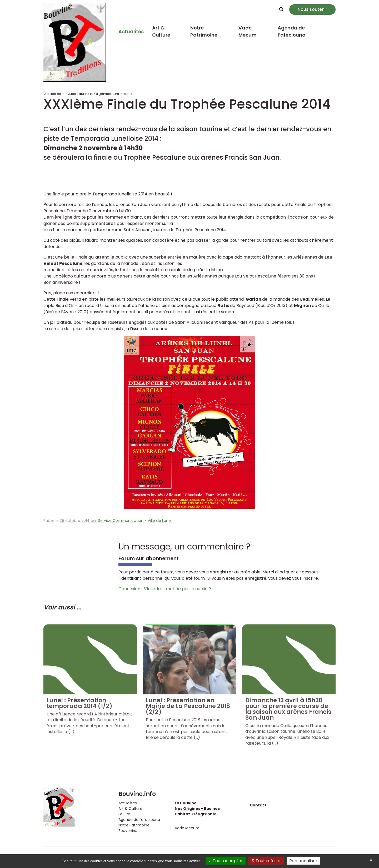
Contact (258, 805)
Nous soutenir (312, 9)
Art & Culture (161, 31)
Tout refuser (266, 861)
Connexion (129, 589)
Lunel (128, 94)
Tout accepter (226, 861)
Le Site (124, 814)
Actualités (131, 31)
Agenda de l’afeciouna (292, 31)
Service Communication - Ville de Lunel (135, 521)
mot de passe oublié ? (188, 589)
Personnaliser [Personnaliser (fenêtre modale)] (303, 861)
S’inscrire (153, 589)
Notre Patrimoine (204, 31)
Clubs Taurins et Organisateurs (93, 94)
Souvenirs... (128, 831)
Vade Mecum (248, 31)
